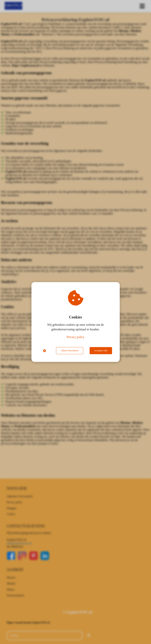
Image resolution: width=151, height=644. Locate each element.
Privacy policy (75, 337)
